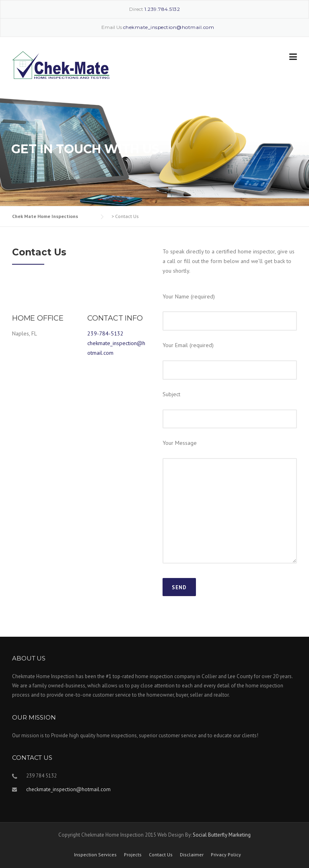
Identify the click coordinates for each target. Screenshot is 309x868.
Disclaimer (192, 855)
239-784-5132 (105, 333)
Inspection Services (95, 855)
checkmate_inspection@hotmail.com (68, 789)
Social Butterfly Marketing (222, 835)
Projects (133, 855)
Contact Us (161, 855)
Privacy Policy (226, 855)
